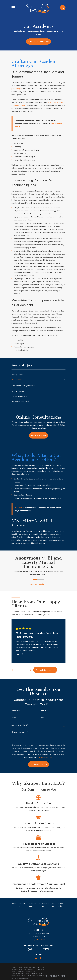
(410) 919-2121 (38, 949)
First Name (16, 711)
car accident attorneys (56, 102)
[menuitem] (38, 375)
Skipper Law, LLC (20, 105)
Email (42, 718)
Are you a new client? (20, 725)
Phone (14, 718)
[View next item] (48, 580)
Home (14, 903)
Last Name (44, 711)
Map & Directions (38, 940)
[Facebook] (41, 958)
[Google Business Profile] (36, 958)
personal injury (17, 89)
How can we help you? (20, 732)
